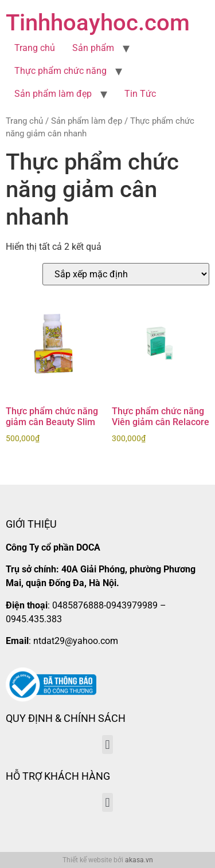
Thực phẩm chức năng (60, 71)
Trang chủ (35, 48)
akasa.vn (139, 860)
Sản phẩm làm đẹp (53, 94)
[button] (107, 745)
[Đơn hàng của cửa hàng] (126, 274)
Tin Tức (140, 94)
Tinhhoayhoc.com (98, 23)
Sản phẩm (93, 48)
